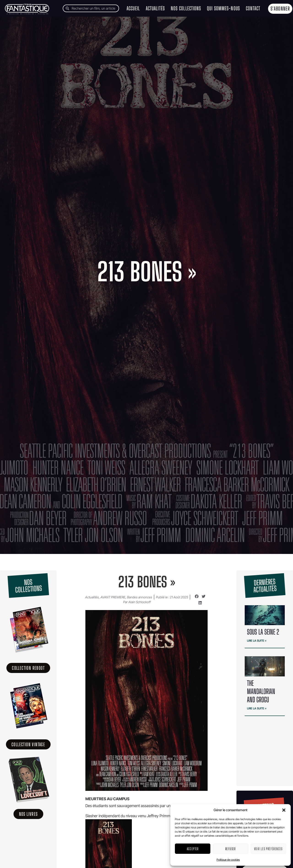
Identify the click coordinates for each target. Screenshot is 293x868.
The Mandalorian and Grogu (261, 691)
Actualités (155, 8)
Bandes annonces (140, 597)
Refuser (231, 849)
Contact (253, 8)
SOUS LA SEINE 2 (263, 632)
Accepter (193, 849)
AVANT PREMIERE (113, 597)
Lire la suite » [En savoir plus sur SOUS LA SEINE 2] (257, 641)
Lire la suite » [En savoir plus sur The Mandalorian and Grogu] (257, 708)
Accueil (133, 8)
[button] (284, 810)
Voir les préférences (268, 849)
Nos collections (186, 8)
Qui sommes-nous (223, 8)
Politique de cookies (228, 860)
